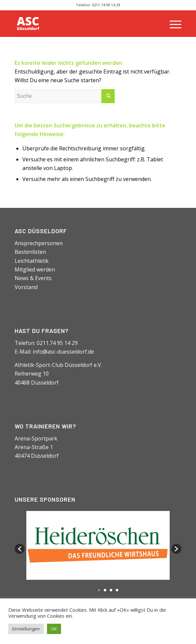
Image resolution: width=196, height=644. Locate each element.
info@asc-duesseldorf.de (63, 352)
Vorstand (26, 287)
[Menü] (172, 24)
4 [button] (117, 590)
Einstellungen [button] (26, 629)
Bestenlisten (30, 252)
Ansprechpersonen (39, 243)
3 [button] (111, 590)
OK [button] (54, 629)
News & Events (33, 278)
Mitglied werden (35, 269)
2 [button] (105, 590)
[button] (20, 549)
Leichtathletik (32, 261)
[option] (98, 545)
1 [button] (99, 590)
